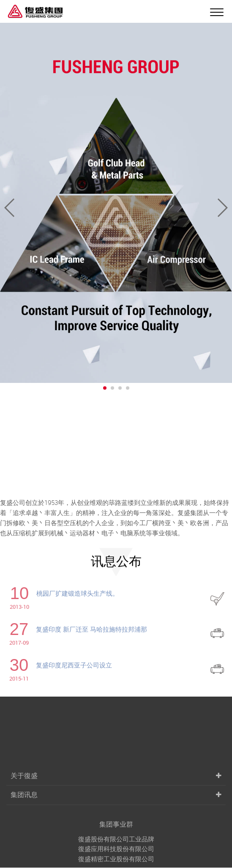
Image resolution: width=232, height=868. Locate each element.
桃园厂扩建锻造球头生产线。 (78, 593)
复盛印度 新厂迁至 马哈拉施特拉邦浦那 (91, 629)
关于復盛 (24, 838)
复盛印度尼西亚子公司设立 (74, 665)
